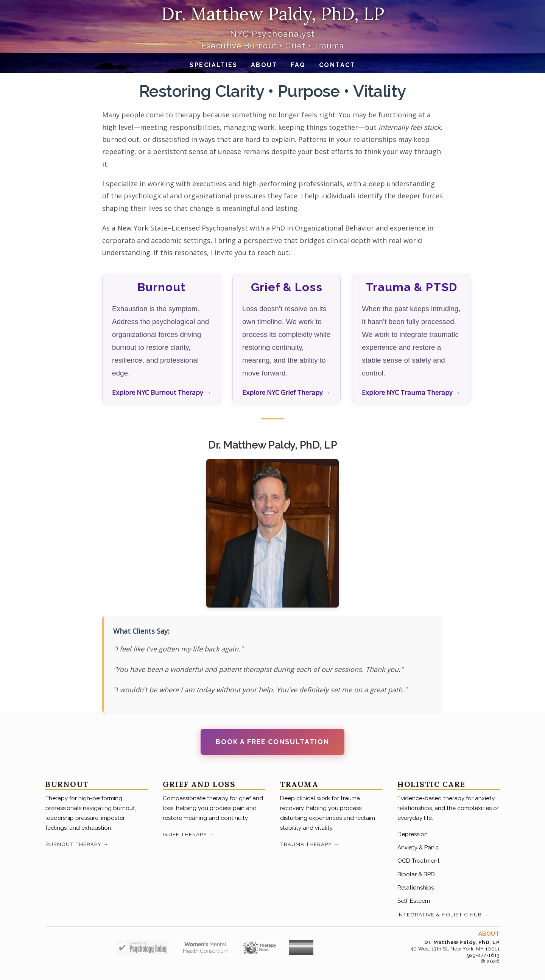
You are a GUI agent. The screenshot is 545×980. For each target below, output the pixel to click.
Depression (413, 834)
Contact (337, 65)
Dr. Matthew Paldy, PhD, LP (273, 14)
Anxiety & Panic (418, 848)
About (264, 65)
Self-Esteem (414, 901)
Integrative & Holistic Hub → (443, 915)
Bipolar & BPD (416, 874)
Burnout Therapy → (77, 844)
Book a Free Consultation (272, 742)
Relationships (416, 888)
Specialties (214, 65)
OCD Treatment (419, 861)
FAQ (298, 65)
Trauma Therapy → (310, 844)
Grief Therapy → (188, 834)
